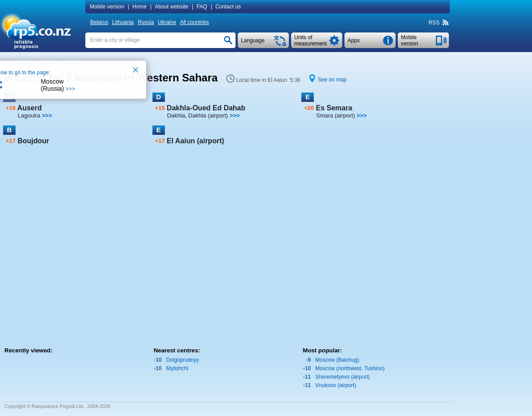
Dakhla (176, 115)
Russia (146, 22)
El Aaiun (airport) (195, 141)
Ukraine (167, 22)
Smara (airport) (335, 115)
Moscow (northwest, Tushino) (350, 368)
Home (140, 7)
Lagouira (29, 115)
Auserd (30, 108)
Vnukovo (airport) (336, 385)
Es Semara (334, 108)
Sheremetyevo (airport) (342, 377)
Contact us (228, 7)
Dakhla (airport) (208, 115)
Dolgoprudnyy (183, 360)
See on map (332, 80)
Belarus (99, 22)
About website (171, 7)
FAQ (202, 7)
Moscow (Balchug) (337, 360)
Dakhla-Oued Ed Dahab (206, 108)
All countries (194, 22)
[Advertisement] (487, 203)
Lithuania (123, 22)
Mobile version (107, 7)
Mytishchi (177, 368)
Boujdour (33, 141)
